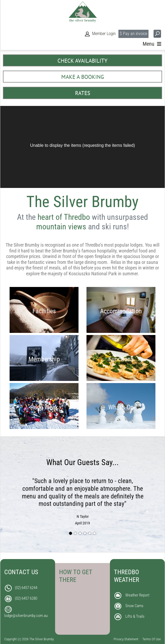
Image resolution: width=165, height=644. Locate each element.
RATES (83, 93)
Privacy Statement (126, 639)
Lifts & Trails (135, 616)
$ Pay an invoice (133, 36)
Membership (44, 359)
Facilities (44, 311)
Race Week (44, 407)
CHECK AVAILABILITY (82, 61)
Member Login (104, 36)
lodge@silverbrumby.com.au (26, 616)
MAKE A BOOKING (83, 77)
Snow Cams (134, 606)
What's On (121, 407)
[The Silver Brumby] (83, 13)
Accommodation (121, 311)
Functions (121, 359)
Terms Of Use (152, 639)
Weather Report (137, 595)
